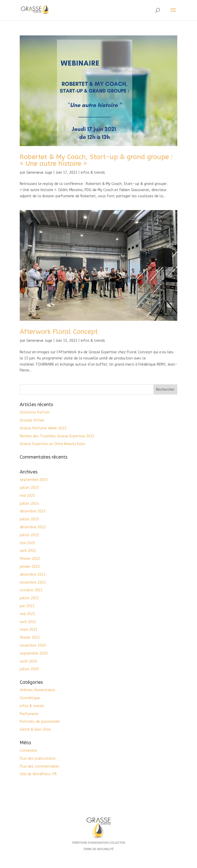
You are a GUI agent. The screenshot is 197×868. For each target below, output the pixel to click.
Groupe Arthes (32, 420)
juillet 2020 (29, 669)
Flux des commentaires (39, 766)
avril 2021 (28, 622)
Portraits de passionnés (40, 722)
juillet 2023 (29, 519)
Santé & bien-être (35, 730)
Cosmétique (30, 698)
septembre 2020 (34, 653)
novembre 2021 (33, 582)
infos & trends (93, 173)
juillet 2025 (29, 488)
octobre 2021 (31, 590)
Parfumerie (29, 714)
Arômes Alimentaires (38, 690)
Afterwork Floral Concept (59, 332)
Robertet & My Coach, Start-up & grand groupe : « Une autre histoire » (96, 160)
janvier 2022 (30, 567)
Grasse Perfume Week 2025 (43, 428)
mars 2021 (29, 630)
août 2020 (28, 661)
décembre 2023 (33, 511)
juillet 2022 (29, 535)
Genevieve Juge (39, 173)
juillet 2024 (29, 504)
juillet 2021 (29, 598)
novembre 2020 (33, 645)
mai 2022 (27, 543)
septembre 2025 (34, 480)
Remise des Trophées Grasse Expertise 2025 (57, 436)
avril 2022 (28, 551)
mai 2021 (27, 614)
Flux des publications (38, 758)
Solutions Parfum (35, 412)
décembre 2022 (33, 527)
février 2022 (30, 559)
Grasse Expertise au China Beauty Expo (53, 444)
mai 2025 (27, 496)
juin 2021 (27, 606)
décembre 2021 (33, 575)
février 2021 (30, 638)
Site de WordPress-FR (38, 774)
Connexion (28, 751)
